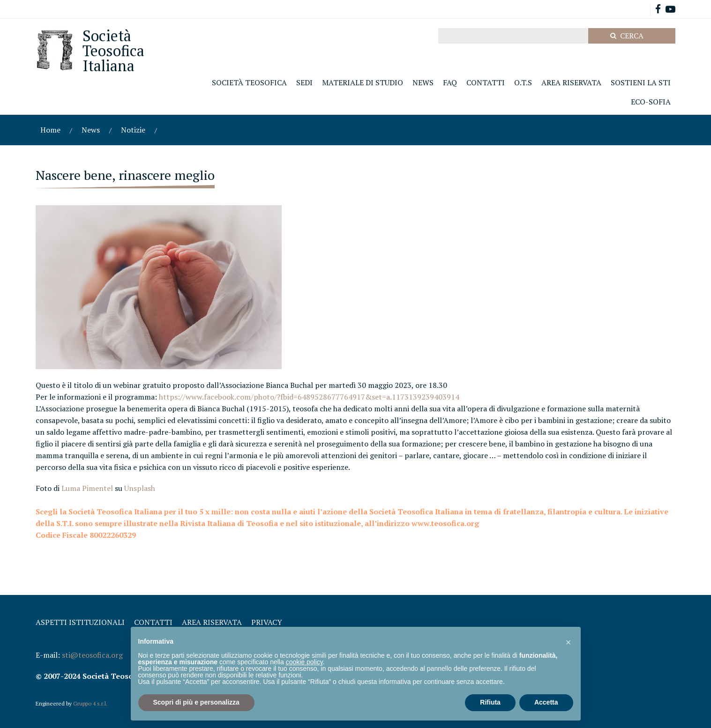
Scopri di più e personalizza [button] (196, 702)
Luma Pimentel (87, 488)
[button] (569, 642)
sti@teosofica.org (92, 655)
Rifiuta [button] (490, 702)
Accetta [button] (546, 702)
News (91, 130)
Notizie (133, 130)
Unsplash (140, 488)
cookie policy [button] (304, 662)
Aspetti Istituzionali (80, 622)
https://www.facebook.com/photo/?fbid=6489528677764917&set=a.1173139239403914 (309, 397)
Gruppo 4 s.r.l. (90, 703)
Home (50, 130)
